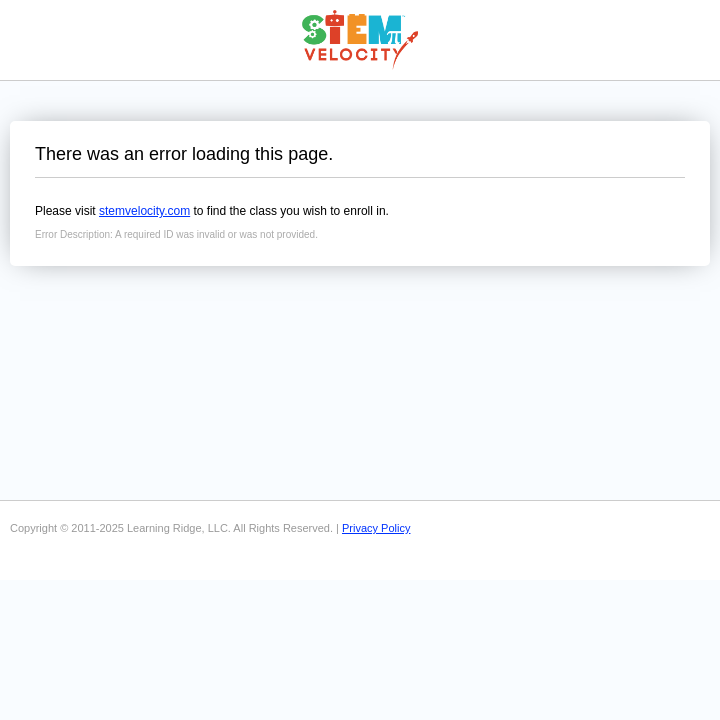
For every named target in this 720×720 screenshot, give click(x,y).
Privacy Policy (376, 528)
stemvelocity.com (144, 211)
